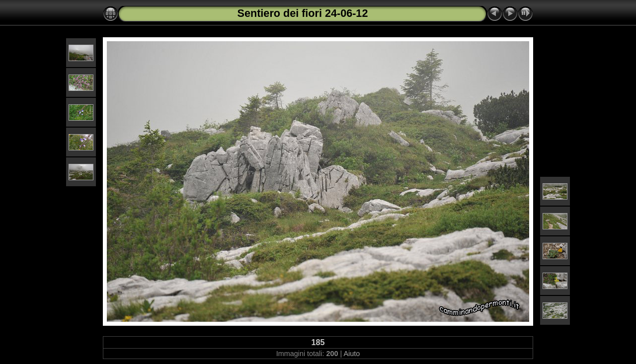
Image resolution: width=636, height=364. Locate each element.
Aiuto (352, 354)
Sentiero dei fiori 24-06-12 (303, 13)
